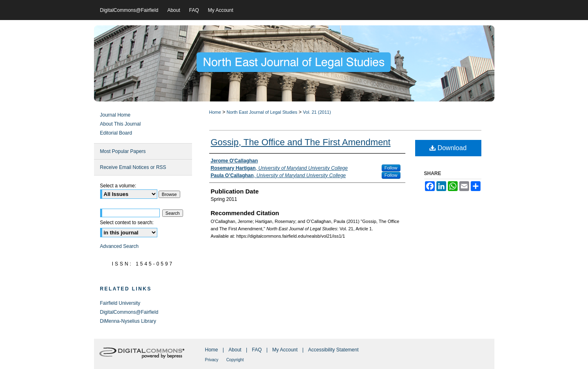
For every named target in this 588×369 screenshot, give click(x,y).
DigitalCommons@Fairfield (129, 312)
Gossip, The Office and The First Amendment (301, 142)
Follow (391, 168)
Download (448, 148)
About (235, 350)
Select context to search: (127, 223)
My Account (285, 350)
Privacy (212, 360)
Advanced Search (120, 246)
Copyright (235, 360)
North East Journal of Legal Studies (262, 112)
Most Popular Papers (123, 151)
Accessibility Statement (333, 350)
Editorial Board (116, 133)
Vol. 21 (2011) (317, 112)
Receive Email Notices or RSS (133, 167)
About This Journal (121, 124)
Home (215, 112)
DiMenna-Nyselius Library (128, 321)
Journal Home (115, 115)
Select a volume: (118, 186)
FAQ (257, 350)
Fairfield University (120, 303)
